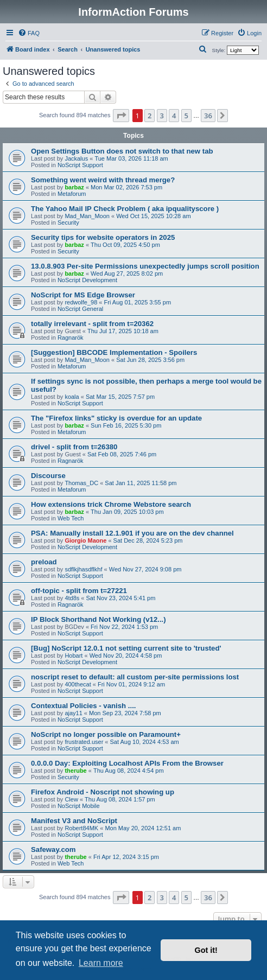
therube (75, 771)
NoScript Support (80, 165)
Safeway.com (53, 849)
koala (72, 397)
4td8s (72, 598)
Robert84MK (81, 828)
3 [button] (162, 116)
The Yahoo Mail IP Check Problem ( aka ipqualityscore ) (125, 209)
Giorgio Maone (85, 540)
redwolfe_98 (81, 302)
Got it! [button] (206, 950)
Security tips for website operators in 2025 (103, 237)
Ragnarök (71, 338)
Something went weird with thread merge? (103, 180)
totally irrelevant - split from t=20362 (92, 324)
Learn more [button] (101, 963)
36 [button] (208, 116)
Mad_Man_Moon (87, 216)
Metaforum (72, 194)
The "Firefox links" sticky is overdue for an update (116, 418)
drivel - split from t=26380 (74, 447)
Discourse (48, 476)
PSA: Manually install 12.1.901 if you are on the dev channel (132, 533)
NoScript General (80, 309)
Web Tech (71, 518)
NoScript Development (87, 280)
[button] (121, 116)
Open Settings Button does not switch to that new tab (122, 151)
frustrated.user (84, 742)
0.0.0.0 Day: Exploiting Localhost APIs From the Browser (127, 763)
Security (68, 222)
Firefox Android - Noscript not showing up (103, 792)
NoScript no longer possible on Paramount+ (106, 734)
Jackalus (76, 158)
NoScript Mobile (79, 806)
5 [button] (186, 116)
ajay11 (73, 713)
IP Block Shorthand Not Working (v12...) (98, 619)
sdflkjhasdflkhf (83, 569)
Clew (71, 799)
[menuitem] (29, 33)
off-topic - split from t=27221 (79, 591)
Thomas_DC (81, 483)
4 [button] (174, 116)
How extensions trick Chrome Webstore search (111, 504)
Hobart (74, 656)
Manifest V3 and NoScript (74, 821)
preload (44, 562)
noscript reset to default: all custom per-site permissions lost (135, 677)
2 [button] (150, 116)
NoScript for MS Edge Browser (83, 295)
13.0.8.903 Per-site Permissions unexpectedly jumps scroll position (145, 266)
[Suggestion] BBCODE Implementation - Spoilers (114, 352)
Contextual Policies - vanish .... (83, 706)
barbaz (74, 187)
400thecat (78, 684)
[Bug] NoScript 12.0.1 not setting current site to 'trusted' (126, 648)
